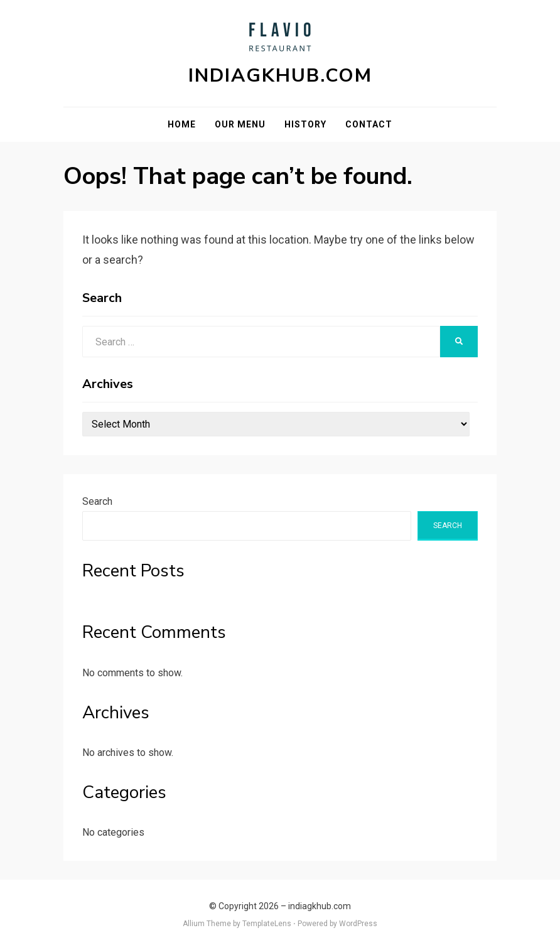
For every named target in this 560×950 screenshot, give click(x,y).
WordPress (358, 924)
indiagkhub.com (280, 76)
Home (182, 124)
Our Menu (240, 124)
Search (97, 501)
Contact (369, 124)
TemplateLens (267, 924)
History (305, 124)
